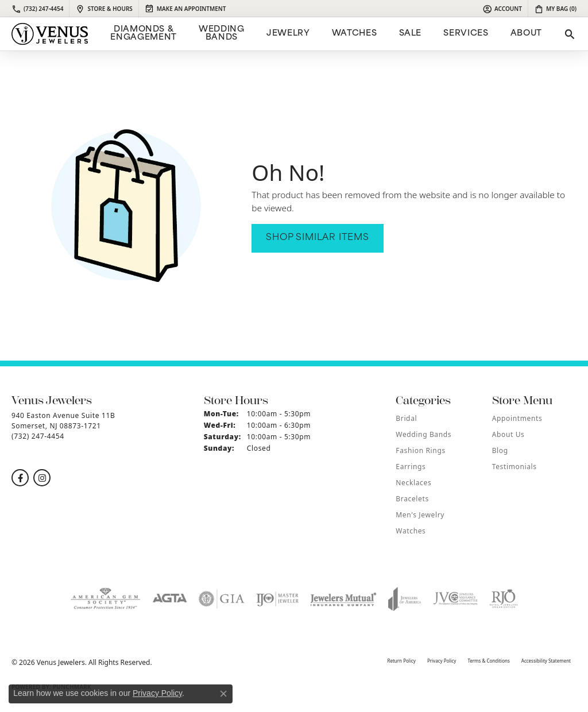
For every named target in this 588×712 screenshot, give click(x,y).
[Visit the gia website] (222, 599)
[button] (502, 9)
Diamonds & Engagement (143, 34)
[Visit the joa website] (405, 599)
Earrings (411, 467)
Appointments (517, 418)
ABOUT (526, 34)
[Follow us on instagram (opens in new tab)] (42, 478)
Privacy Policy (442, 661)
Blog (500, 450)
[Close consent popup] (223, 694)
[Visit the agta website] (170, 599)
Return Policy (401, 661)
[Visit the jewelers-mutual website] (343, 599)
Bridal (406, 418)
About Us (508, 434)
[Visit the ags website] (105, 599)
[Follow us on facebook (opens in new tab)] (20, 478)
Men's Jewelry (420, 515)
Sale (411, 34)
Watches (354, 34)
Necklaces (413, 483)
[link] (37, 9)
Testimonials (514, 467)
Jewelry (288, 34)
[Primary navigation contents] (325, 34)
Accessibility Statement (546, 661)
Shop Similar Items (317, 238)
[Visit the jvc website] (455, 599)
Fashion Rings (420, 450)
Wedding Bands (221, 34)
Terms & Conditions (488, 661)
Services (466, 34)
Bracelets (412, 499)
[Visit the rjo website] (504, 599)
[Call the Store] (38, 436)
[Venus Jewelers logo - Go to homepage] (50, 34)
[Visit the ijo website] (278, 599)
